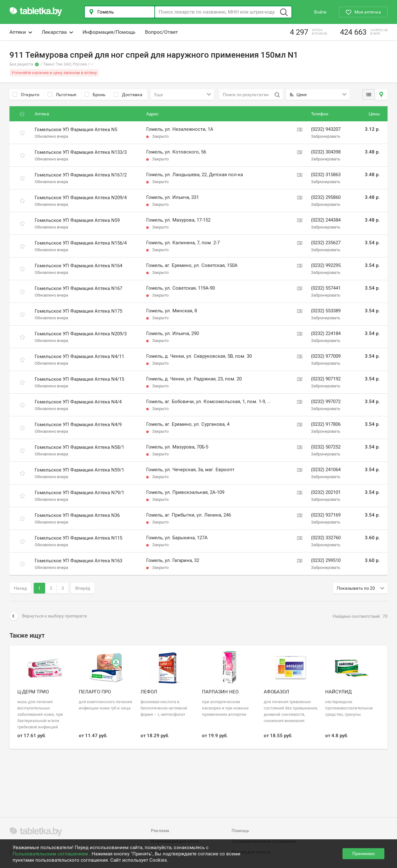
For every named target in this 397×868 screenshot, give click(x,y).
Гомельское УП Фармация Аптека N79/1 (79, 493)
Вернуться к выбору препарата (48, 616)
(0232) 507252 (326, 447)
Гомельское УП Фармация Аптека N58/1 (79, 447)
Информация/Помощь (109, 32)
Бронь (95, 95)
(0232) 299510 (326, 560)
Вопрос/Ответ (161, 32)
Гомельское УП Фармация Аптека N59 (77, 220)
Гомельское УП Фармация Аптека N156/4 (81, 243)
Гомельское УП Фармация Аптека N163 (78, 561)
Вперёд (83, 588)
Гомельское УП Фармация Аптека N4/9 (78, 425)
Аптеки (21, 32)
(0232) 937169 (326, 515)
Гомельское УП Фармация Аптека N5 (76, 130)
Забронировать (326, 136)
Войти (320, 12)
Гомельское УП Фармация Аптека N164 (78, 266)
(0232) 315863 (326, 175)
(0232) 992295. (326, 265)
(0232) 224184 (326, 333)
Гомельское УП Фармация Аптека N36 (77, 515)
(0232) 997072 (326, 402)
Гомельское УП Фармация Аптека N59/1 (79, 470)
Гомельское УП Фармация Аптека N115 (78, 538)
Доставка (128, 95)
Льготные (62, 95)
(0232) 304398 (326, 152)
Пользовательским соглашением (51, 854)
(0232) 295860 (326, 197)
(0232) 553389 (326, 311)
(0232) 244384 (326, 220)
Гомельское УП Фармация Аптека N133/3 (81, 152)
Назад (20, 588)
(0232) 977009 (326, 356)
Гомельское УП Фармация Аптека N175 (78, 311)
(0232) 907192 (326, 379)
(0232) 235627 (326, 243)
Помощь (240, 830)
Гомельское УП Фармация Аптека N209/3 (81, 334)
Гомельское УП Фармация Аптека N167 (78, 288)
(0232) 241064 (326, 470)
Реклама (160, 830)
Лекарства (57, 32)
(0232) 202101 (326, 492)
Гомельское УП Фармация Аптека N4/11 (79, 356)
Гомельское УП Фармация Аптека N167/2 (81, 175)
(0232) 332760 (326, 538)
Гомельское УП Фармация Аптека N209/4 (81, 198)
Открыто (26, 95)
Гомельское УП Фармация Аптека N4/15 (79, 379)
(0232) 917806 (326, 424)
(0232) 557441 (326, 288)
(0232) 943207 (326, 129)
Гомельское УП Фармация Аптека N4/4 (78, 402)
